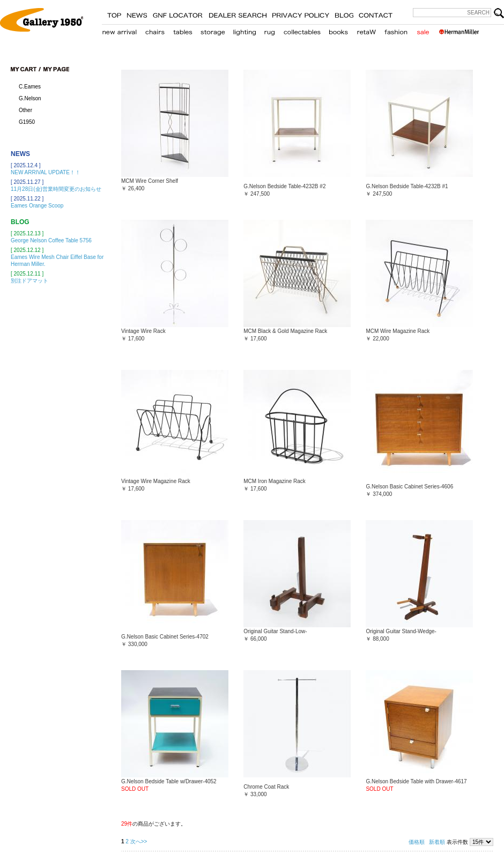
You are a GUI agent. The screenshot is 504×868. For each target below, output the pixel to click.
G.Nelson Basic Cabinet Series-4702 (165, 637)
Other (25, 110)
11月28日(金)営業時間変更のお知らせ (56, 189)
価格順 (417, 842)
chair (155, 30)
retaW (366, 30)
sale (423, 30)
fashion (396, 30)
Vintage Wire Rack (143, 331)
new (120, 30)
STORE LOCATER (238, 13)
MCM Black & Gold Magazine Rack (285, 331)
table (183, 30)
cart (26, 69)
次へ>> (139, 841)
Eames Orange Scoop (37, 206)
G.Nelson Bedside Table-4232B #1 (407, 186)
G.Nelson (30, 98)
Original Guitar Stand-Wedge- (401, 631)
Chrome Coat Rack (266, 787)
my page (56, 69)
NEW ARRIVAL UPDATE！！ (46, 172)
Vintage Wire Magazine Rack (156, 481)
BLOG (344, 13)
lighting (244, 30)
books (338, 30)
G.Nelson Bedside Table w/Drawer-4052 (169, 781)
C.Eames (30, 87)
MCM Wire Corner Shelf (150, 181)
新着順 (437, 842)
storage (213, 30)
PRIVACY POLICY (301, 13)
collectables (302, 30)
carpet (269, 30)
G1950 (27, 122)
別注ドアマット (29, 281)
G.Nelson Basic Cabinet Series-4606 (409, 487)
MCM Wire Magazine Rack (398, 331)
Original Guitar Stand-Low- (275, 631)
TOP (114, 13)
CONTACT (376, 13)
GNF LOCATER (178, 13)
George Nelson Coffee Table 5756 (51, 240)
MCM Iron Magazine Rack (275, 481)
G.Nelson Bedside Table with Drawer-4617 (416, 781)
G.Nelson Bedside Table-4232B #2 (284, 186)
